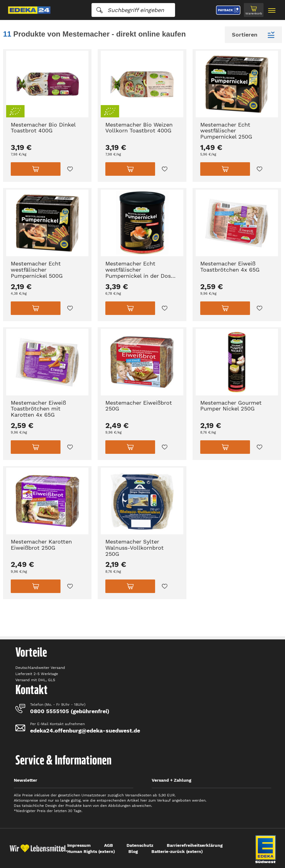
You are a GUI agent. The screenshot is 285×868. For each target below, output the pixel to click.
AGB (109, 845)
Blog (133, 851)
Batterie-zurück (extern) (177, 851)
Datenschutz (140, 845)
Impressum (79, 845)
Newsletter (25, 780)
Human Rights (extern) (91, 851)
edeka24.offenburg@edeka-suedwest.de (85, 731)
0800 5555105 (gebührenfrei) (70, 711)
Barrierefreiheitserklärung (195, 845)
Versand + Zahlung (172, 780)
